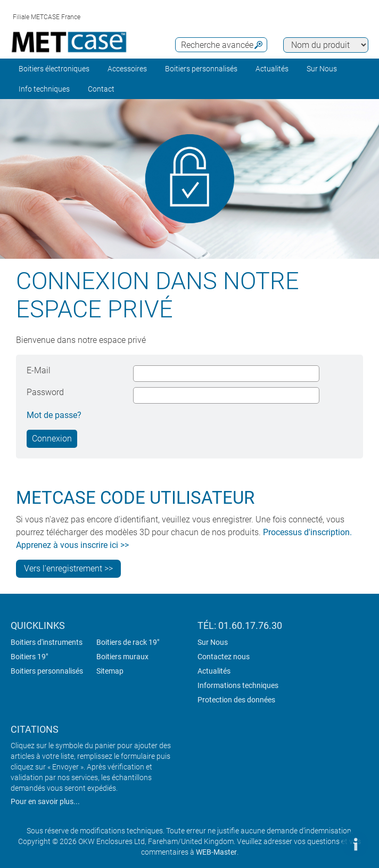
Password (45, 392)
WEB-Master (216, 852)
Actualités (272, 69)
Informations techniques (238, 685)
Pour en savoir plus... (45, 801)
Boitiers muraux (122, 657)
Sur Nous (213, 642)
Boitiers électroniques (54, 69)
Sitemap (110, 671)
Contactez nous (224, 657)
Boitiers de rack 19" (128, 642)
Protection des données (236, 700)
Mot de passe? (54, 415)
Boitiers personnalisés (201, 69)
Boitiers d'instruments (47, 642)
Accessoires (127, 69)
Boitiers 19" (29, 657)
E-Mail (39, 370)
